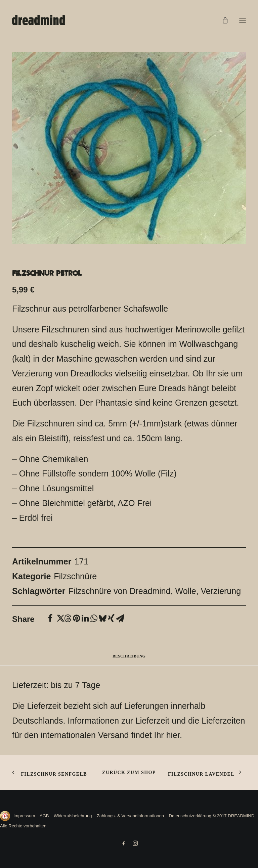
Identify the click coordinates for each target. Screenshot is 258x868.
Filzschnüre (75, 576)
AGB (44, 816)
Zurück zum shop (129, 772)
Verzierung (221, 591)
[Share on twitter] (59, 619)
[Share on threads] (68, 619)
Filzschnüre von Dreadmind (119, 591)
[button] (243, 20)
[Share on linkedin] (85, 619)
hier (173, 735)
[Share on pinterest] (76, 619)
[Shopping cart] (222, 20)
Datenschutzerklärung (190, 816)
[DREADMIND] (38, 20)
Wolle (186, 591)
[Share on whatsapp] (94, 619)
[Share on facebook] (50, 619)
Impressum (25, 816)
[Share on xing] (111, 619)
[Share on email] (120, 619)
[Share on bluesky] (102, 619)
